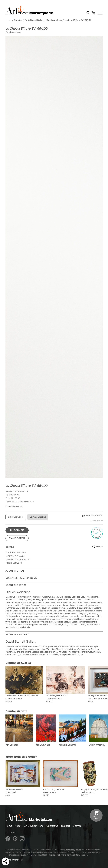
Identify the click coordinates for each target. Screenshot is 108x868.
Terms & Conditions (14, 860)
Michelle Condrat (67, 745)
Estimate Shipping (38, 517)
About (18, 826)
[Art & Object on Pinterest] (15, 839)
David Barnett (49, 792)
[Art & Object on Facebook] (8, 839)
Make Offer (17, 538)
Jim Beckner (12, 745)
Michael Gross (88, 792)
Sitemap (77, 826)
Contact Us (52, 826)
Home (9, 826)
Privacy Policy (56, 855)
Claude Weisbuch (21, 491)
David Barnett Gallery (24, 502)
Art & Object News (34, 826)
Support (65, 826)
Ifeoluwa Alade (43, 745)
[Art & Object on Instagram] (22, 839)
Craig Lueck (11, 792)
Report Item (97, 521)
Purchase (17, 530)
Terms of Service (75, 855)
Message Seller (93, 516)
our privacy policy (73, 850)
